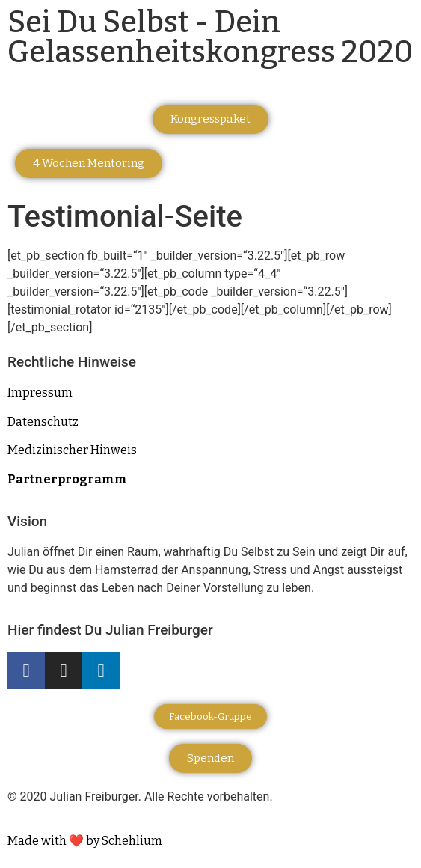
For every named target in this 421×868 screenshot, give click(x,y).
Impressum (40, 392)
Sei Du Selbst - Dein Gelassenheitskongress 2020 (210, 37)
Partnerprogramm (67, 479)
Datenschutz (43, 422)
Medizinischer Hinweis (72, 450)
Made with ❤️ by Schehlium (85, 841)
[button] (210, 119)
